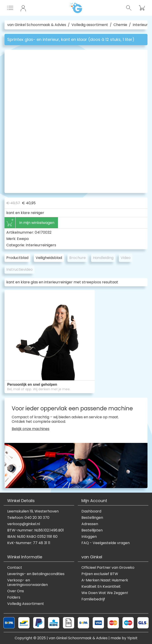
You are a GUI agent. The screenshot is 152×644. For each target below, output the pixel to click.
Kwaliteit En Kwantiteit (101, 587)
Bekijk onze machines (31, 429)
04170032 (43, 232)
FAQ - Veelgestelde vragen (106, 543)
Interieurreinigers (41, 245)
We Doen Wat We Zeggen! (105, 593)
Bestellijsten (92, 530)
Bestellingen (92, 518)
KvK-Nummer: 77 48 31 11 (29, 543)
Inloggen (89, 537)
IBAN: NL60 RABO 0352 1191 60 (32, 537)
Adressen (90, 524)
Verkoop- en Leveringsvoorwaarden (28, 583)
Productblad (17, 258)
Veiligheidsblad (49, 258)
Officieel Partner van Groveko (108, 568)
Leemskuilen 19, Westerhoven (33, 511)
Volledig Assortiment (26, 604)
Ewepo (23, 239)
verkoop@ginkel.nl (24, 524)
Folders (14, 597)
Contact (15, 568)
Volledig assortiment (90, 25)
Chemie (120, 25)
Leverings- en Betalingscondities (36, 574)
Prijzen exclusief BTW (100, 574)
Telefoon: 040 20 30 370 (28, 518)
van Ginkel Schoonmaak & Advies (37, 25)
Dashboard (91, 511)
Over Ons (16, 591)
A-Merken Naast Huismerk (105, 580)
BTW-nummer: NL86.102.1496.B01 (36, 530)
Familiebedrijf (93, 599)
